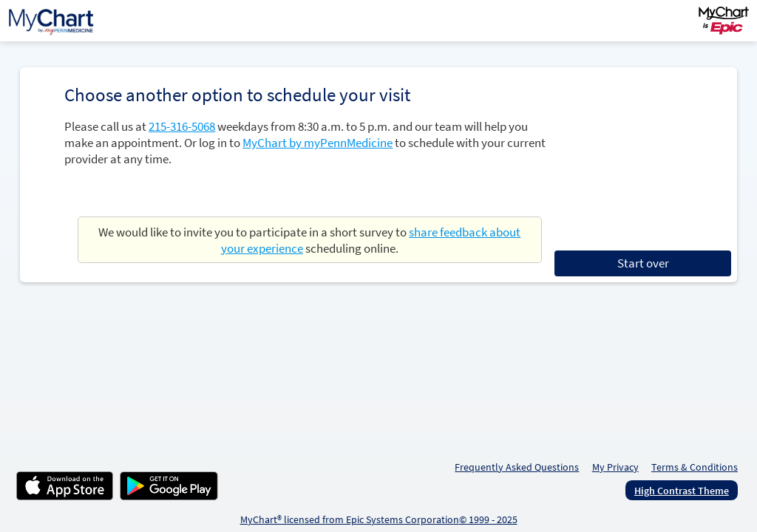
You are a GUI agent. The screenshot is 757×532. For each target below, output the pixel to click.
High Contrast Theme (682, 491)
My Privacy (615, 467)
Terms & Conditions (695, 467)
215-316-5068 (182, 126)
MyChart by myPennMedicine (318, 143)
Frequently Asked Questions (517, 467)
